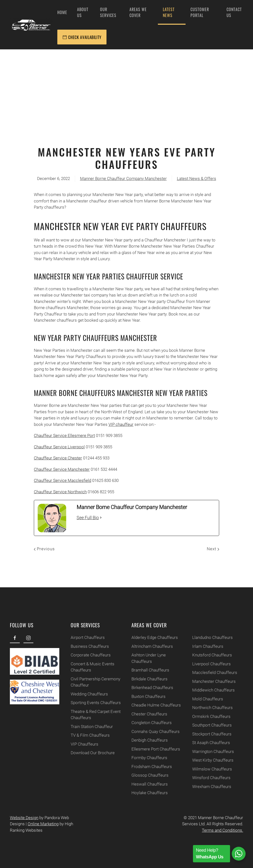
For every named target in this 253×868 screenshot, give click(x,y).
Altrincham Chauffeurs (148, 646)
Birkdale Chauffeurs (145, 679)
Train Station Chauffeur (87, 727)
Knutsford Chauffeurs (208, 655)
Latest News (169, 12)
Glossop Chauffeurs (146, 775)
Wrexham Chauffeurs (207, 787)
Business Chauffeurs (85, 646)
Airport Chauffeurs (83, 637)
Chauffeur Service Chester (58, 458)
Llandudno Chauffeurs (208, 637)
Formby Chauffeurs (145, 758)
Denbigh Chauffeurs (145, 740)
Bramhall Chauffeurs (146, 670)
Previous (44, 549)
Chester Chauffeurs (145, 714)
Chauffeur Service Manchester (62, 469)
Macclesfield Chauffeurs (210, 672)
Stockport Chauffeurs (207, 734)
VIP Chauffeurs (80, 744)
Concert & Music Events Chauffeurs (88, 667)
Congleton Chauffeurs (147, 723)
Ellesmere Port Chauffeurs (151, 749)
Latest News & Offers (197, 178)
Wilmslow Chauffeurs (208, 769)
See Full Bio (88, 518)
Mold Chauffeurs (203, 699)
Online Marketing (41, 824)
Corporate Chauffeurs (86, 655)
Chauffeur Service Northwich (60, 492)
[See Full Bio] (101, 518)
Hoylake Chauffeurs (145, 793)
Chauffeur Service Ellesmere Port (64, 435)
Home (62, 12)
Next (213, 549)
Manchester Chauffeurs (210, 681)
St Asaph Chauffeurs (207, 743)
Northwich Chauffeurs (208, 708)
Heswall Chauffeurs (145, 784)
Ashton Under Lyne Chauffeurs (144, 658)
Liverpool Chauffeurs (207, 664)
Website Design (22, 818)
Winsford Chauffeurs (207, 778)
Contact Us (234, 12)
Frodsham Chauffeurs (147, 767)
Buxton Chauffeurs (144, 696)
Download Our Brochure (88, 753)
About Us (83, 12)
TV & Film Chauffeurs (86, 735)
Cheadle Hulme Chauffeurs (152, 705)
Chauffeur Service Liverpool (59, 447)
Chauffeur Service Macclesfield (63, 480)
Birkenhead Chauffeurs (148, 688)
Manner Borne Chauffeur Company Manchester (123, 178)
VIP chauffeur (121, 424)
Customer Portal (200, 12)
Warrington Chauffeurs (209, 751)
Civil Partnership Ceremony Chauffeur (91, 682)
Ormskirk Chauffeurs (207, 716)
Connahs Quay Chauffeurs (151, 731)
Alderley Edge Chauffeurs (150, 637)
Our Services (108, 12)
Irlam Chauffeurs (203, 646)
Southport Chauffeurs (208, 725)
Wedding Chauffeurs (85, 694)
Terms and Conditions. (220, 830)
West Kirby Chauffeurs (208, 760)
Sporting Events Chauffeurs (91, 703)
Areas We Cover (138, 12)
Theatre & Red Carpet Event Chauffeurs (91, 715)
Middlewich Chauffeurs (209, 690)
